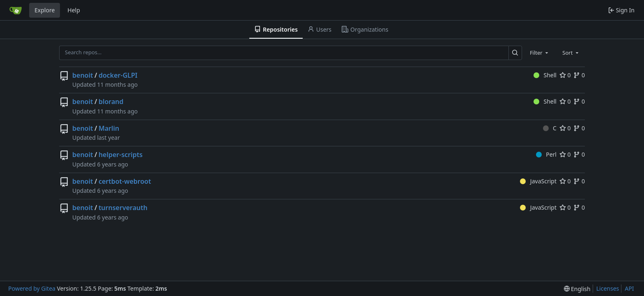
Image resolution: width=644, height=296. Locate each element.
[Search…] (515, 53)
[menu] (577, 289)
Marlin (109, 128)
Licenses (608, 288)
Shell (545, 75)
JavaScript (538, 181)
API (629, 288)
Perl (546, 154)
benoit (83, 75)
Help (74, 10)
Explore (45, 10)
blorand (111, 102)
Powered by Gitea (32, 288)
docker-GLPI (118, 75)
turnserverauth (123, 208)
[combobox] (540, 53)
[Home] (16, 10)
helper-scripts (121, 155)
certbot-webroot (125, 181)
